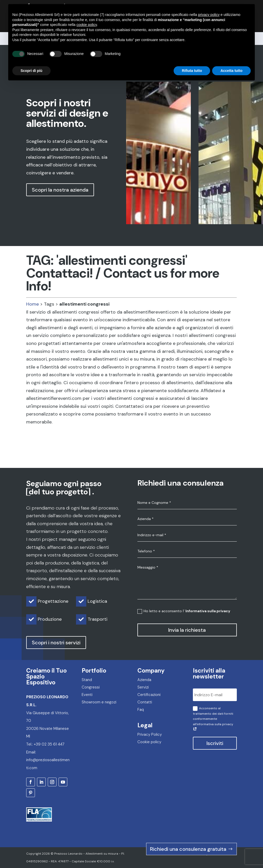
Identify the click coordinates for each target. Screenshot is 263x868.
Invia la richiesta (187, 630)
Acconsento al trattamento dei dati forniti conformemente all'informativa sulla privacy (213, 719)
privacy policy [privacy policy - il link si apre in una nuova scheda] (209, 4)
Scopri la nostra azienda (60, 190)
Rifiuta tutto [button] (192, 60)
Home (32, 304)
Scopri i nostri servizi (56, 643)
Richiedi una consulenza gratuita (188, 849)
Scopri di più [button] (31, 60)
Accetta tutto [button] (231, 60)
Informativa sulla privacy (208, 611)
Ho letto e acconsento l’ (184, 611)
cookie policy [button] (87, 14)
